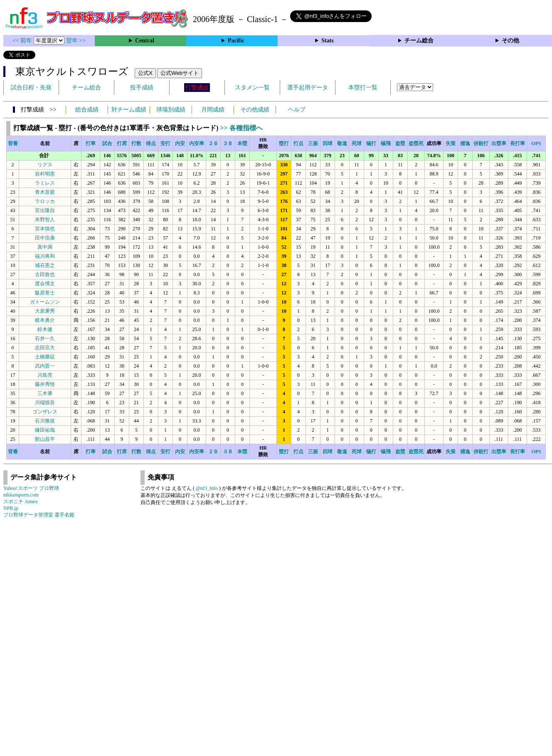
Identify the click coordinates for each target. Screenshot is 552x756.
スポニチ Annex (21, 502)
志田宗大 (45, 348)
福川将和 (45, 256)
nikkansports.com (21, 495)
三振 (313, 143)
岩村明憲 (45, 174)
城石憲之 (45, 265)
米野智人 (45, 220)
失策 (451, 143)
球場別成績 (171, 110)
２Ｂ (213, 143)
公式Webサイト (180, 73)
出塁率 (499, 143)
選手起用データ (308, 88)
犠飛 (386, 143)
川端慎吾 (45, 403)
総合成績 (87, 110)
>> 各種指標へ (241, 128)
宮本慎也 (45, 229)
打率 (91, 143)
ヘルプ (297, 110)
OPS (536, 143)
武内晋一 (45, 366)
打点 (298, 143)
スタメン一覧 (252, 88)
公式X (145, 73)
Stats (328, 41)
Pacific (236, 41)
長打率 (517, 143)
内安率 (197, 143)
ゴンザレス (45, 412)
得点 (151, 143)
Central (145, 41)
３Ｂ (228, 143)
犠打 (371, 143)
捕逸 (465, 143)
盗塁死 (416, 143)
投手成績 (142, 88)
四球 (328, 143)
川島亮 (45, 375)
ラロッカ (45, 201)
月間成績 (213, 110)
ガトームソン (45, 302)
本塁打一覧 (363, 88)
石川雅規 (45, 421)
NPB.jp (11, 508)
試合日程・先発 (31, 88)
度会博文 (45, 284)
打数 (136, 143)
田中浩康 (45, 238)
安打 (165, 143)
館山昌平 (45, 439)
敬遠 (342, 143)
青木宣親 (45, 192)
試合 (107, 143)
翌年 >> (76, 41)
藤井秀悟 (45, 384)
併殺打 (481, 143)
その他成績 (255, 110)
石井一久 (45, 338)
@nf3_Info (207, 488)
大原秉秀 (45, 311)
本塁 (242, 143)
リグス (45, 165)
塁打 (284, 143)
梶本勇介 (45, 320)
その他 (510, 41)
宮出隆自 (45, 210)
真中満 (45, 247)
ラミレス (45, 183)
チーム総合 (419, 41)
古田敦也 (45, 274)
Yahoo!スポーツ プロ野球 (31, 488)
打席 (122, 143)
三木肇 (45, 393)
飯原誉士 (45, 293)
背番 (13, 143)
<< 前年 (23, 41)
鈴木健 (45, 329)
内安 (180, 143)
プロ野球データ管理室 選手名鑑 (39, 515)
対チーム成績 (129, 110)
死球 (357, 143)
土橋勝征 (45, 357)
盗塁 (400, 143)
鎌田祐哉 (45, 430)
